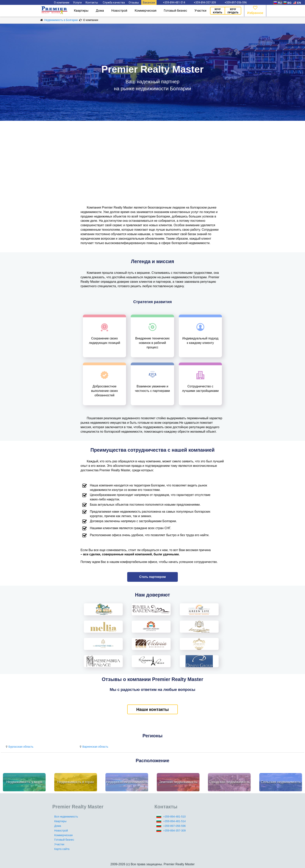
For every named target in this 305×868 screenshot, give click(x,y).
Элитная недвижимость (178, 782)
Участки (200, 11)
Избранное (255, 10)
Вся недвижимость (66, 817)
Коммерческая (145, 11)
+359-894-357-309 (174, 831)
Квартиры (81, 11)
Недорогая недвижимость (127, 782)
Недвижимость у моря (24, 782)
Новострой (119, 11)
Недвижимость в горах (76, 782)
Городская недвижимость (230, 782)
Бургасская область (19, 747)
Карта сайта (62, 849)
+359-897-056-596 (174, 826)
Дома (100, 11)
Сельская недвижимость (281, 782)
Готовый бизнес (175, 11)
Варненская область (93, 747)
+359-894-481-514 (174, 821)
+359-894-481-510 (174, 817)
